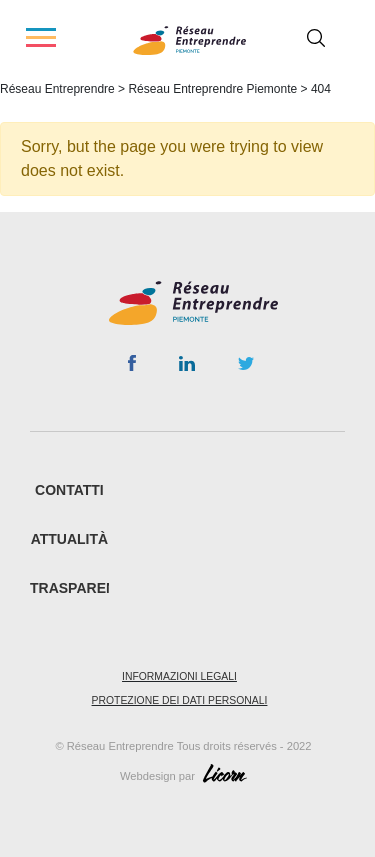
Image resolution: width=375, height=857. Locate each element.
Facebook (131, 367)
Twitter (246, 369)
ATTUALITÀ (70, 539)
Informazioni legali (179, 676)
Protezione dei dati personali (180, 700)
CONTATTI (69, 490)
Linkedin (187, 368)
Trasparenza (82, 588)
